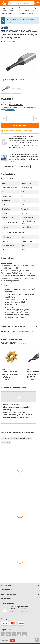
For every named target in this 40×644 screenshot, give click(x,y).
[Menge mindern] (4, 119)
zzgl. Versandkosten (16, 105)
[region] (20, 88)
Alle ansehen (22, 343)
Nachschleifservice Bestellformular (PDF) (18, 331)
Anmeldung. (10, 110)
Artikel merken (8, 167)
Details (11, 161)
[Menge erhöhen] (36, 119)
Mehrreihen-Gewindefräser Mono (29, 13)
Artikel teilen (24, 167)
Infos (21, 147)
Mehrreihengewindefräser (9, 13)
